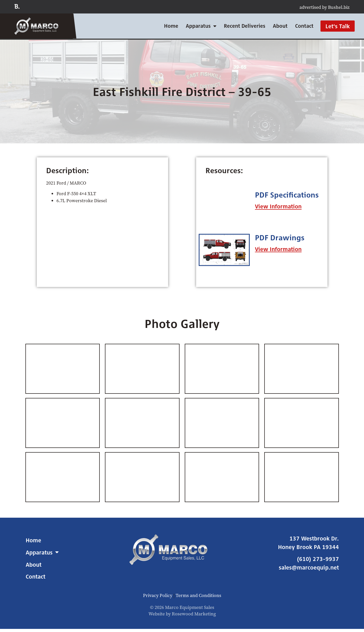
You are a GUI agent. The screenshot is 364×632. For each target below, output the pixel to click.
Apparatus (201, 26)
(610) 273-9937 (318, 559)
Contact (304, 26)
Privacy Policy (158, 595)
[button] (278, 207)
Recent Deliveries (245, 26)
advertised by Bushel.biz (324, 7)
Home (171, 26)
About (280, 26)
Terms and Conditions (198, 595)
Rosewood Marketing (194, 614)
